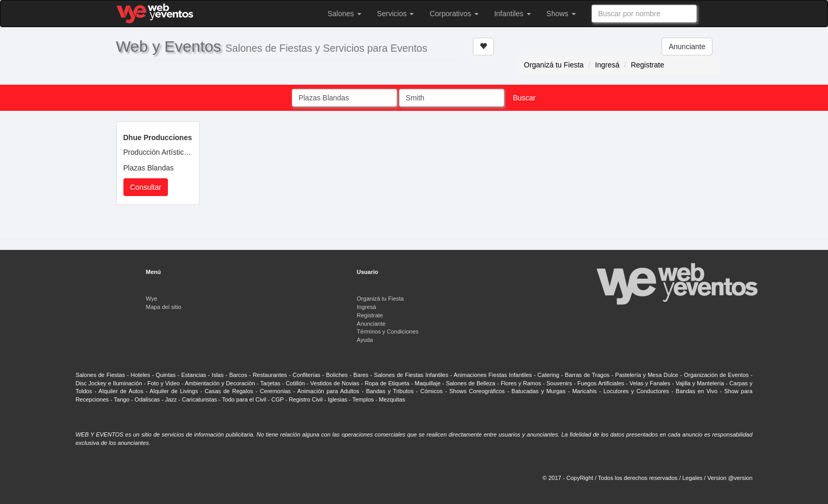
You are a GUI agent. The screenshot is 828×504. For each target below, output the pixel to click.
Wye (152, 299)
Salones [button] (344, 14)
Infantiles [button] (513, 14)
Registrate (648, 65)
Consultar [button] (146, 187)
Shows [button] (561, 14)
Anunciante (687, 47)
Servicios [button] (396, 14)
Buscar (524, 98)
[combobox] (644, 14)
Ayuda (365, 340)
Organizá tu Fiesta (554, 65)
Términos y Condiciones (388, 331)
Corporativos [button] (454, 14)
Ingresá (608, 65)
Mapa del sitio (164, 307)
